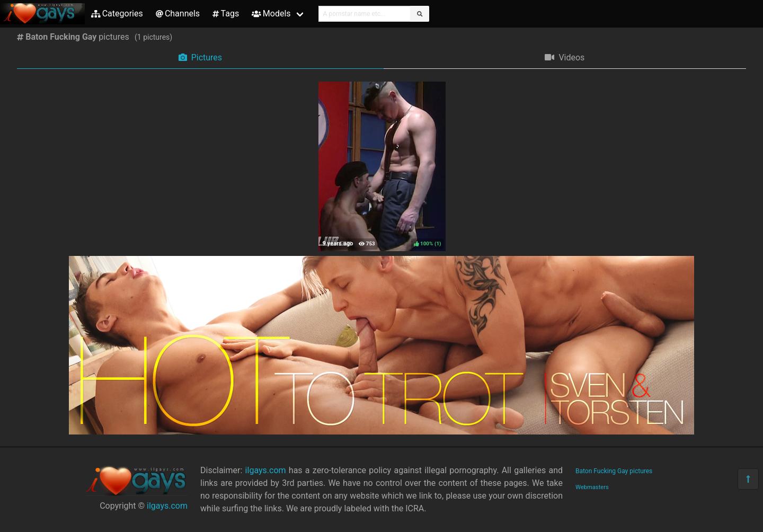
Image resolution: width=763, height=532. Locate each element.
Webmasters (592, 487)
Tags (226, 14)
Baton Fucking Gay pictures (614, 471)
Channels (178, 14)
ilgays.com (167, 506)
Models (271, 14)
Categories (117, 14)
